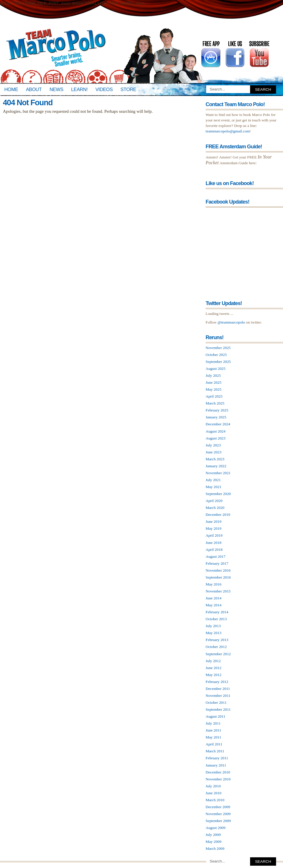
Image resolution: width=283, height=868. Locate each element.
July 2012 (213, 661)
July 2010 (213, 786)
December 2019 (218, 515)
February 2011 (217, 758)
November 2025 (218, 348)
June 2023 (214, 452)
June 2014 (214, 598)
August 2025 (216, 369)
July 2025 (213, 375)
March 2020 (215, 508)
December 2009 (218, 807)
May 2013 (214, 633)
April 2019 (214, 535)
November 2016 (218, 570)
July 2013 (213, 626)
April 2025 (214, 396)
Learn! (79, 89)
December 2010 (218, 772)
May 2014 (214, 605)
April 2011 (214, 744)
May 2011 (213, 737)
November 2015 (218, 591)
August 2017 (216, 556)
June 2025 (214, 382)
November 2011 (218, 696)
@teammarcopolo (231, 322)
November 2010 (218, 779)
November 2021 (218, 473)
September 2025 (218, 362)
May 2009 (214, 842)
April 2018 (214, 550)
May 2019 (214, 528)
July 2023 (213, 445)
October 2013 (216, 619)
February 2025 (217, 410)
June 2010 (214, 793)
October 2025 (216, 355)
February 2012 (217, 682)
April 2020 (214, 501)
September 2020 (218, 494)
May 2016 (214, 584)
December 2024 (218, 424)
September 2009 (218, 821)
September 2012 (218, 654)
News (57, 89)
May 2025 (214, 389)
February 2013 (217, 640)
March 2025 (215, 403)
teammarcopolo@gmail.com (228, 131)
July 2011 (213, 723)
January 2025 (216, 417)
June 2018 (214, 543)
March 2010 (215, 800)
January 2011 (216, 765)
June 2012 (214, 668)
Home (11, 89)
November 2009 (218, 814)
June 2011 (213, 730)
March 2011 (215, 751)
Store (128, 89)
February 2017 (217, 563)
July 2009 (213, 835)
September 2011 (218, 709)
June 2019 (214, 521)
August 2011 (215, 716)
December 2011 (218, 689)
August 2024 (216, 431)
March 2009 (215, 848)
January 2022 (216, 466)
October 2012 (216, 647)
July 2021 (213, 480)
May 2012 (214, 675)
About (34, 89)
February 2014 (217, 612)
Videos (104, 89)
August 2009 (216, 828)
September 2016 (218, 577)
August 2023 (216, 438)
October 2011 (216, 702)
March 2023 (215, 459)
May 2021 (214, 487)
